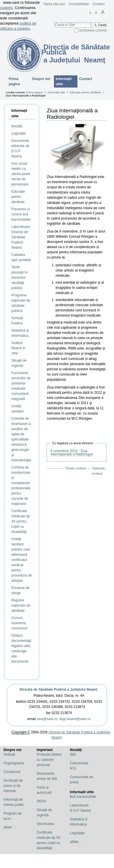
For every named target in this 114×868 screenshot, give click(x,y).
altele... (76, 842)
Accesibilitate (79, 4)
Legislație (77, 833)
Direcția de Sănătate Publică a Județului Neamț (58, 689)
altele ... (10, 827)
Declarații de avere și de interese (13, 786)
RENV (41, 801)
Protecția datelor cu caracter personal (49, 760)
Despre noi (41, 79)
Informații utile (64, 81)
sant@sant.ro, (47, 719)
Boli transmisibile (83, 797)
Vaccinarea (45, 824)
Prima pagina (14, 81)
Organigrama (14, 763)
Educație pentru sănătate (85, 92)
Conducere (12, 772)
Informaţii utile (19, 113)
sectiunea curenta (93, 30)
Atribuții (9, 754)
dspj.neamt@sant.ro (75, 719)
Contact (98, 4)
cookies (6, 8)
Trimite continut (76, 468)
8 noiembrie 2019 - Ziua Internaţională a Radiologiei (72, 453)
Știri (73, 754)
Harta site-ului (54, 4)
